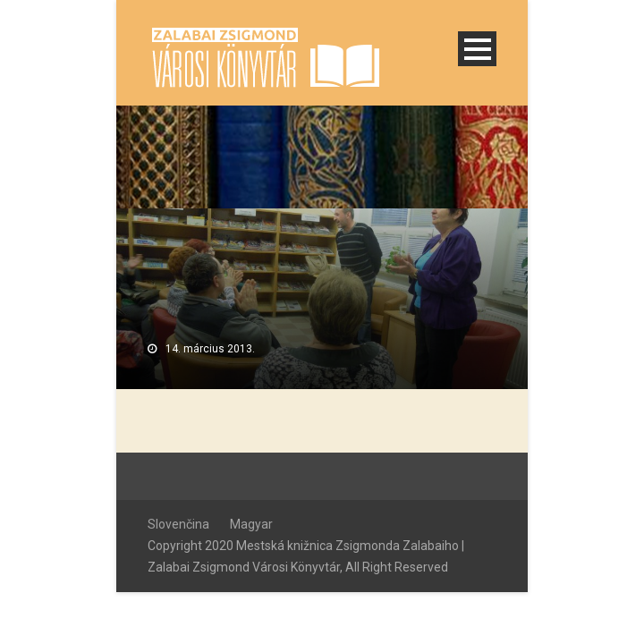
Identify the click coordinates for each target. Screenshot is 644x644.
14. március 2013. (210, 349)
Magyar (251, 524)
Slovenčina (178, 524)
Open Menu (477, 49)
